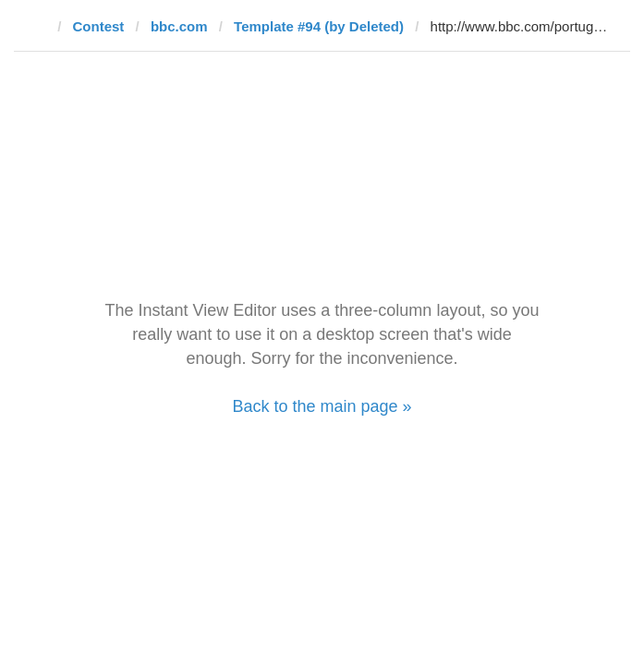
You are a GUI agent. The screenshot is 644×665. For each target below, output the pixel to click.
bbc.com (179, 26)
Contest (99, 26)
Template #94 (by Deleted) (319, 26)
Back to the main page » (322, 406)
